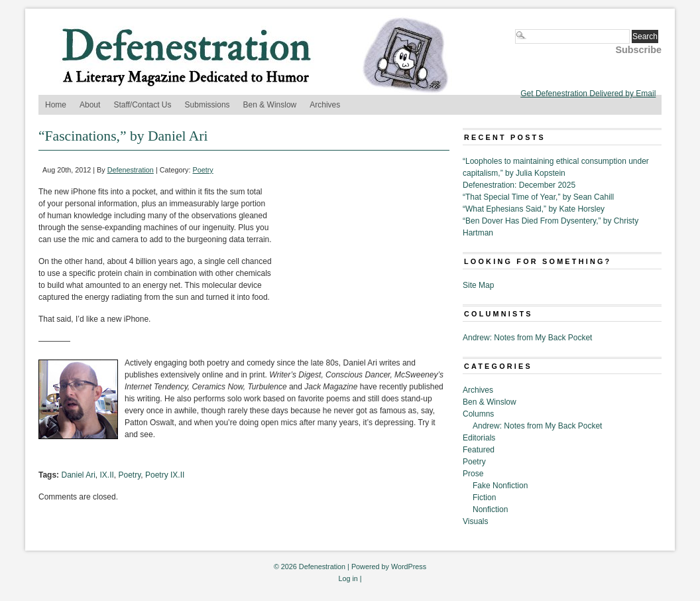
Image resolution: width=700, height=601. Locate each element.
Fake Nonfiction (500, 486)
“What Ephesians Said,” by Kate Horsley (534, 209)
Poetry (203, 170)
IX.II (107, 475)
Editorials (479, 438)
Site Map (478, 285)
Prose (473, 474)
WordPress (409, 567)
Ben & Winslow (270, 105)
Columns (478, 414)
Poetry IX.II (165, 475)
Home (56, 105)
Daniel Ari (78, 475)
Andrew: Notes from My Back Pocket (527, 338)
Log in (348, 578)
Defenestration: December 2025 (519, 185)
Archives (325, 105)
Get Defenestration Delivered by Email (588, 94)
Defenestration (131, 170)
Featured (479, 450)
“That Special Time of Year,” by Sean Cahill (538, 197)
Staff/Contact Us (142, 105)
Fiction (484, 498)
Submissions (207, 105)
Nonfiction (490, 509)
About (90, 105)
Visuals (475, 521)
